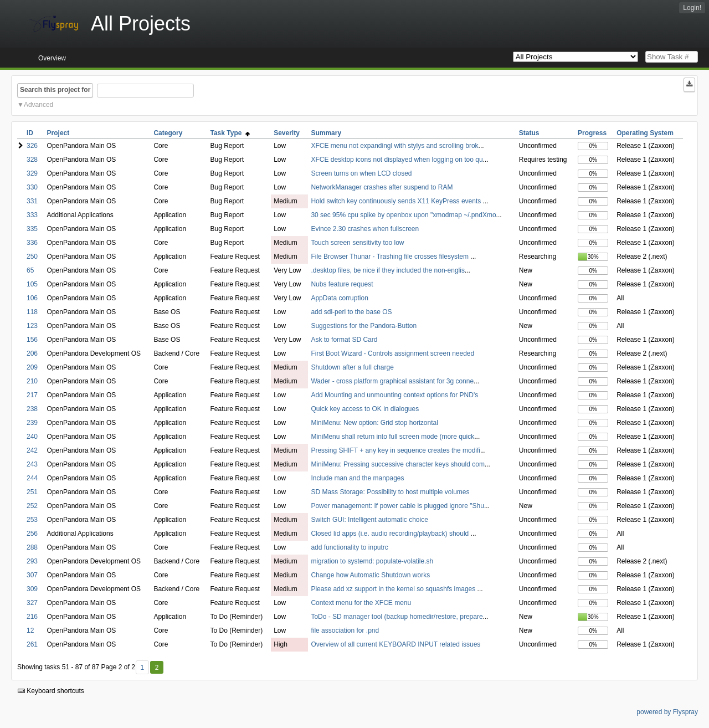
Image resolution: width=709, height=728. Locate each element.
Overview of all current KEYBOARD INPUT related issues (395, 644)
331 (32, 201)
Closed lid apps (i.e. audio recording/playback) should (391, 534)
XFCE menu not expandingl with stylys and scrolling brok (394, 146)
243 (32, 464)
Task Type (230, 133)
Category (168, 133)
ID (30, 133)
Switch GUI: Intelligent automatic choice (369, 520)
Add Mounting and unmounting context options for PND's (394, 395)
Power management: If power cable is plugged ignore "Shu (397, 506)
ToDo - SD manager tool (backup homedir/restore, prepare (397, 617)
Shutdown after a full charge (352, 367)
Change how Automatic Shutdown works (370, 575)
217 (32, 395)
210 (32, 381)
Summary (326, 133)
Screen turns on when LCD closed (361, 173)
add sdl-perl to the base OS (351, 312)
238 (32, 409)
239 (32, 423)
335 (32, 229)
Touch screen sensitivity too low (357, 243)
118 (32, 312)
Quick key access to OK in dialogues (365, 409)
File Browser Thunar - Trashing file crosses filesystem (391, 257)
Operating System (645, 133)
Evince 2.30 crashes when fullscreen (365, 229)
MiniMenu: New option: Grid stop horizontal (374, 423)
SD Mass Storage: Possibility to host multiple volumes (390, 492)
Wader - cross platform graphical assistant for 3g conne (392, 381)
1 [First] (142, 668)
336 (32, 243)
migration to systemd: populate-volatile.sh (372, 561)
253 (32, 520)
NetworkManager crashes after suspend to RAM (382, 187)
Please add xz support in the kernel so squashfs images (394, 589)
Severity (287, 133)
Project (58, 133)
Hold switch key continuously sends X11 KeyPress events (397, 201)
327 (32, 603)
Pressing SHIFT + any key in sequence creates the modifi (395, 450)
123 (32, 326)
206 (32, 353)
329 (32, 173)
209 (32, 367)
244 (32, 478)
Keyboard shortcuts (51, 691)
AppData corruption (339, 298)
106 (32, 298)
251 (32, 492)
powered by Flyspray (667, 712)
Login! (692, 8)
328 (32, 160)
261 (32, 644)
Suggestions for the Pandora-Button (364, 326)
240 (32, 437)
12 (30, 630)
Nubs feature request (342, 284)
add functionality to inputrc (349, 547)
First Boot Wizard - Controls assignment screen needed (392, 353)
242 (32, 450)
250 (32, 257)
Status (529, 133)
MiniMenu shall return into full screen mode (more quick (392, 437)
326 (32, 146)
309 (32, 589)
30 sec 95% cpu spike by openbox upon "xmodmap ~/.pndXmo (403, 215)
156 (32, 340)
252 (32, 506)
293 (32, 561)
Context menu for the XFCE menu (361, 603)
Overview (52, 58)
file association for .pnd (345, 630)
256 (32, 534)
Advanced (38, 105)
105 (32, 284)
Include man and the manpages (357, 478)
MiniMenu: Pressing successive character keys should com (397, 464)
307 (32, 575)
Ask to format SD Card (344, 340)
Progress (592, 133)
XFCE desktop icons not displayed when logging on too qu (397, 160)
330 (32, 187)
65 (30, 270)
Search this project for (55, 90)
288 (32, 547)
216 (32, 617)
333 (32, 215)
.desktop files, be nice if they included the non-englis (388, 270)
